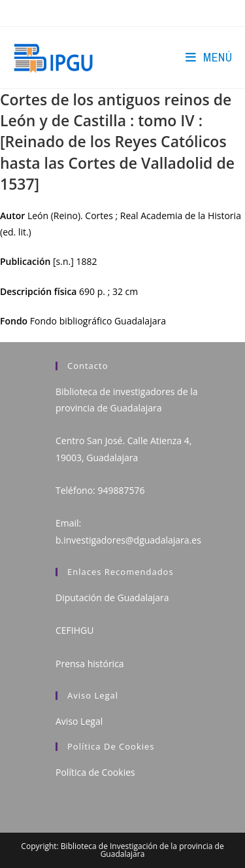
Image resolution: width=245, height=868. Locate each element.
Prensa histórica (90, 664)
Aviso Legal (79, 721)
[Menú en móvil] (209, 57)
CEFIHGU (74, 630)
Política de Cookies (95, 772)
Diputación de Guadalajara (112, 598)
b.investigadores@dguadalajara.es (128, 540)
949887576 (121, 490)
